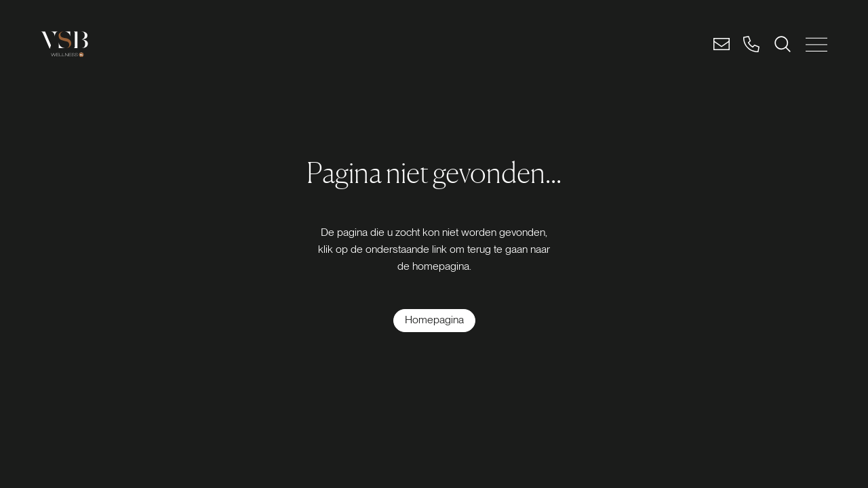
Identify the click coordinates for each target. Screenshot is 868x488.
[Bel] (751, 44)
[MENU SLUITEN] (816, 44)
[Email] (722, 44)
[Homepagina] (434, 321)
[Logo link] (64, 44)
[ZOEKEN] (783, 44)
